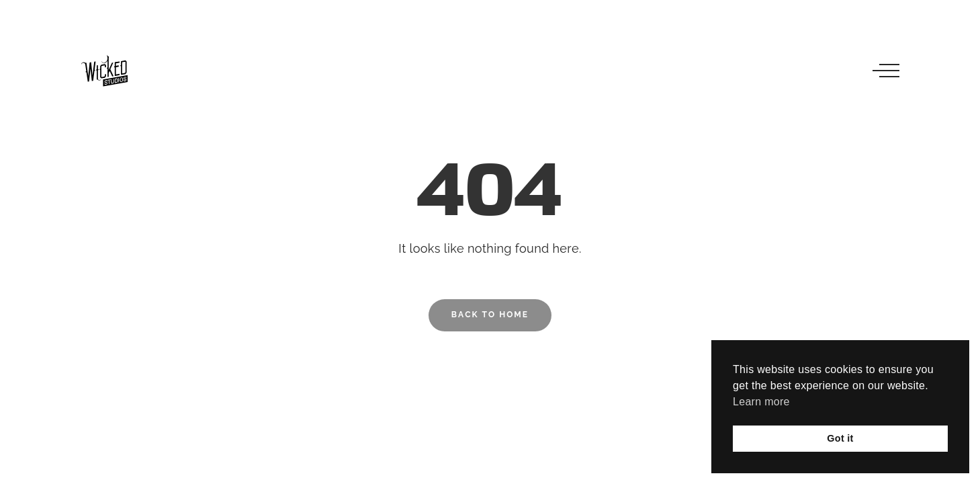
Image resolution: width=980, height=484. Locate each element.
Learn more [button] (761, 402)
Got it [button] (840, 438)
